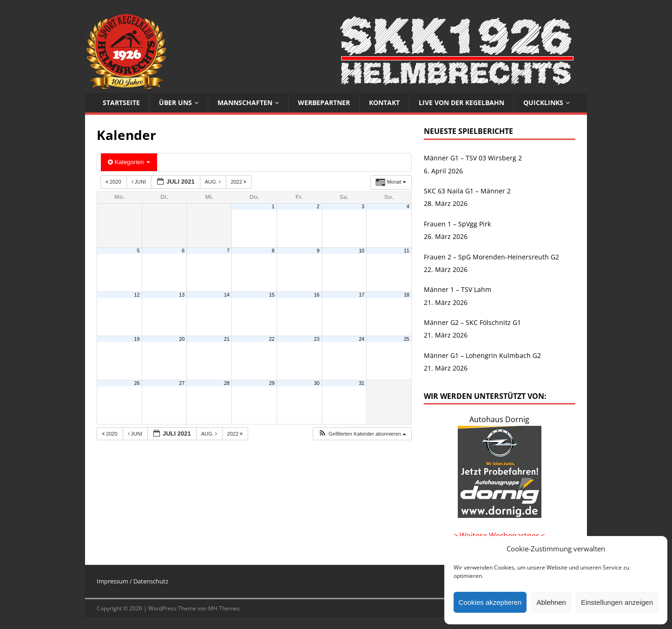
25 (407, 339)
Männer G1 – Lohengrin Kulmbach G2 (482, 355)
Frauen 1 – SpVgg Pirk (457, 224)
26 (137, 383)
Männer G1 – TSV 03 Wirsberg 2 (473, 158)
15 (272, 295)
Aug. (214, 182)
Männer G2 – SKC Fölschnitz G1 (472, 322)
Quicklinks (543, 103)
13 (182, 295)
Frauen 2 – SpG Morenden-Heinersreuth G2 (491, 257)
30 (316, 383)
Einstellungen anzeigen (617, 602)
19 (137, 339)
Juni (140, 182)
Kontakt (384, 103)
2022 (240, 182)
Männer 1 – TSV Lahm (458, 289)
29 (272, 383)
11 (407, 251)
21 (227, 339)
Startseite (121, 103)
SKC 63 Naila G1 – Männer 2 (467, 191)
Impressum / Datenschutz (132, 581)
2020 (114, 182)
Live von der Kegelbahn (461, 103)
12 (137, 295)
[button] (362, 434)
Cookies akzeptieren (490, 602)
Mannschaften (245, 103)
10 (362, 251)
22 (272, 339)
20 (182, 339)
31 (362, 383)
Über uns (175, 103)
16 (316, 295)
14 (227, 295)
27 (182, 383)
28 (227, 383)
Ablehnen (551, 602)
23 (316, 339)
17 (362, 295)
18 (407, 295)
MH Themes (224, 608)
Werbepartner (324, 103)
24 (362, 339)
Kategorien (129, 162)
